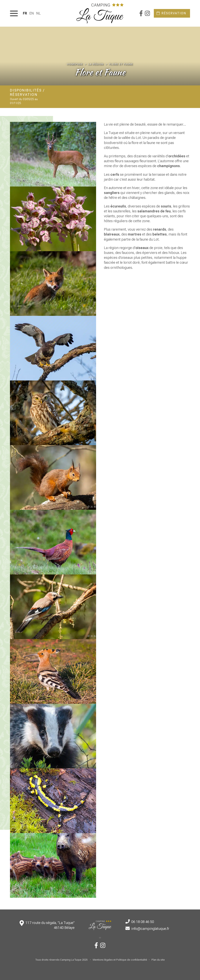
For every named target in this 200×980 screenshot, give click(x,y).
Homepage (75, 64)
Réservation (174, 13)
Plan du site (158, 960)
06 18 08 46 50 (143, 922)
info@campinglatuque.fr (150, 929)
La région (96, 64)
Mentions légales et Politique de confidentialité (120, 960)
